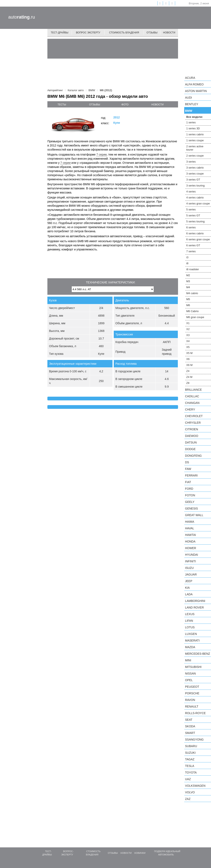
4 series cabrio (195, 198)
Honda (190, 541)
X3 (188, 335)
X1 (188, 323)
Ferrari (191, 475)
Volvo (190, 792)
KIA (187, 588)
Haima (190, 522)
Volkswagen (195, 786)
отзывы (95, 105)
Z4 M (189, 377)
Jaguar (191, 574)
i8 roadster (193, 269)
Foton (190, 495)
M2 (188, 275)
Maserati (192, 640)
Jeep (189, 581)
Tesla (190, 766)
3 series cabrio (195, 168)
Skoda (190, 726)
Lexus (190, 614)
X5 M (189, 353)
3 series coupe (195, 174)
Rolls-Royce (195, 713)
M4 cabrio (192, 293)
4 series (191, 192)
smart (190, 733)
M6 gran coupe (195, 317)
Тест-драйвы (60, 33)
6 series (191, 227)
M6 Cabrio (192, 311)
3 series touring (195, 186)
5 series (191, 209)
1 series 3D (193, 128)
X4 (188, 341)
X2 (188, 329)
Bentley (192, 104)
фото (125, 105)
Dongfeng (193, 456)
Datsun (191, 442)
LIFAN (189, 621)
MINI (188, 660)
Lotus (190, 627)
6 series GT (193, 245)
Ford (189, 489)
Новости (169, 33)
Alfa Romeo (194, 84)
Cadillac (192, 396)
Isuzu (189, 568)
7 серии (102, 154)
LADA (189, 594)
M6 (188, 305)
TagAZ (190, 759)
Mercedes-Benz (198, 654)
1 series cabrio (195, 134)
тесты (62, 105)
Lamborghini (195, 601)
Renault (192, 706)
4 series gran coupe (198, 203)
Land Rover (194, 607)
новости (158, 105)
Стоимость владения (124, 33)
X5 (188, 347)
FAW (188, 469)
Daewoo (192, 436)
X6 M (189, 365)
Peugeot (192, 687)
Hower (191, 548)
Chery (190, 409)
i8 (187, 263)
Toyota (191, 772)
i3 (187, 257)
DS (187, 462)
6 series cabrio (195, 233)
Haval (190, 528)
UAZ (188, 779)
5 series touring (195, 221)
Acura (190, 78)
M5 (188, 299)
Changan (192, 403)
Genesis (191, 508)
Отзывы (152, 33)
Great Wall (194, 515)
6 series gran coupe (198, 239)
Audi (188, 98)
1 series (191, 122)
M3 (188, 281)
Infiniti (190, 561)
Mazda (190, 647)
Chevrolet (194, 416)
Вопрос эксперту (88, 33)
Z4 (188, 371)
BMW (189, 111)
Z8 (188, 383)
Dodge (190, 449)
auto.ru (22, 17)
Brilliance (193, 390)
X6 (188, 359)
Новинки (140, 853)
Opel (189, 680)
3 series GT (193, 180)
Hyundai (192, 555)
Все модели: (195, 117)
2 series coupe (195, 156)
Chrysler (193, 423)
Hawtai (190, 535)
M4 (188, 287)
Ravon (190, 700)
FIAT (188, 482)
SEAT (189, 720)
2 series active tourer (195, 148)
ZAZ (188, 799)
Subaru (191, 746)
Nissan (190, 673)
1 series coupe (195, 140)
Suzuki (190, 753)
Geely (190, 502)
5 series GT (193, 215)
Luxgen (191, 634)
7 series (191, 251)
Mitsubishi (193, 667)
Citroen (192, 429)
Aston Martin (196, 91)
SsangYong (194, 739)
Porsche (192, 693)
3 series (191, 162)
